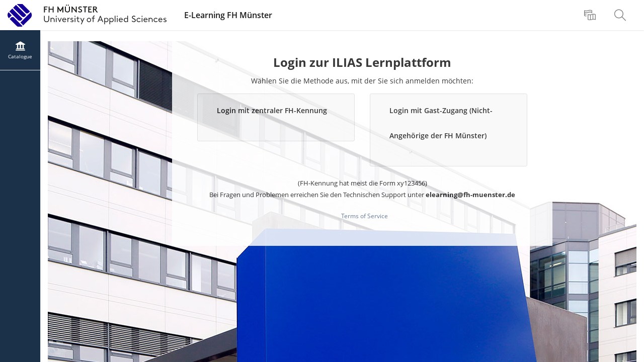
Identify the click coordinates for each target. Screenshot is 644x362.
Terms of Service (365, 216)
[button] (276, 117)
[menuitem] (591, 15)
